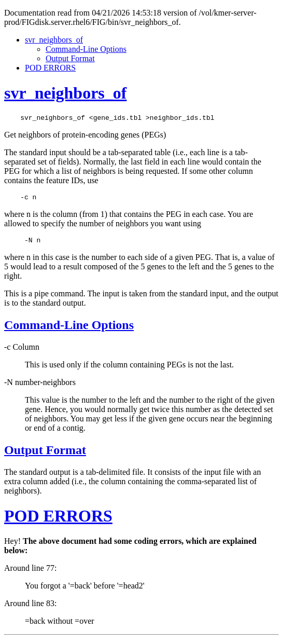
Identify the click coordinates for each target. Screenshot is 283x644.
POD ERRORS (50, 68)
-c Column (22, 352)
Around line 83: (30, 608)
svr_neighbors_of (54, 40)
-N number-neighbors (40, 387)
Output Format (70, 58)
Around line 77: (30, 573)
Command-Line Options (86, 49)
